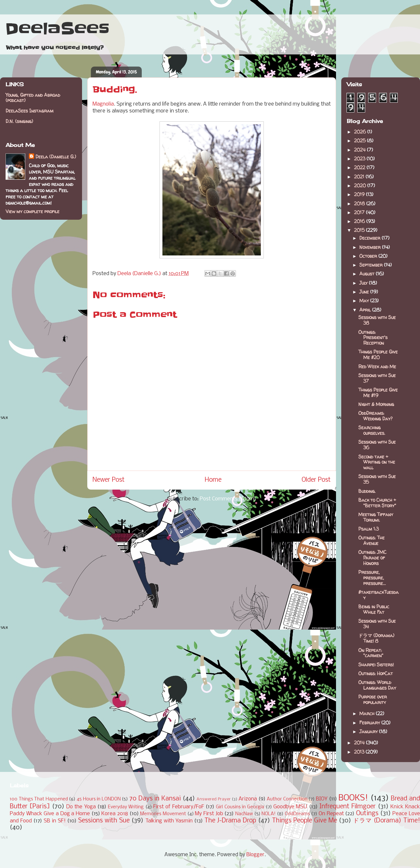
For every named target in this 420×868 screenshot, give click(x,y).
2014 (360, 743)
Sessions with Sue (104, 821)
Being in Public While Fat (374, 609)
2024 (360, 150)
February (370, 723)
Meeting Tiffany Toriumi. (376, 517)
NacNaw (244, 814)
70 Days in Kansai (155, 799)
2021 (360, 177)
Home (213, 480)
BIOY (322, 799)
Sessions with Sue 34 (377, 624)
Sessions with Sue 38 (377, 320)
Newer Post (109, 480)
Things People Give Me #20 (378, 354)
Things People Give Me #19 (378, 393)
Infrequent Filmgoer (347, 807)
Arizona (248, 799)
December (370, 238)
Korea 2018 (115, 814)
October (369, 256)
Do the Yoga (81, 807)
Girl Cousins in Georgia (240, 807)
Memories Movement (163, 814)
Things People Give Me (304, 821)
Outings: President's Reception (373, 338)
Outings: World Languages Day (377, 685)
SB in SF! (55, 821)
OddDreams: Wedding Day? (375, 416)
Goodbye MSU (290, 807)
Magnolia (103, 104)
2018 (360, 203)
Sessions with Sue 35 (377, 479)
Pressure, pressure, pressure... (372, 578)
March (367, 713)
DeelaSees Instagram (30, 111)
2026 (361, 132)
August (367, 274)
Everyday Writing (126, 807)
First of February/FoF (179, 807)
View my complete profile (32, 211)
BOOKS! (353, 798)
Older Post (316, 480)
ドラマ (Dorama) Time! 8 (376, 638)
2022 (360, 167)
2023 (360, 159)
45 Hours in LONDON (99, 799)
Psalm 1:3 (368, 529)
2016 (360, 221)
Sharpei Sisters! (376, 665)
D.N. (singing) (19, 121)
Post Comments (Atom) (228, 499)
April (366, 310)
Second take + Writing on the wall (377, 462)
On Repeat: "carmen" (371, 653)
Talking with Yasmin (169, 821)
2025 (360, 141)
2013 (360, 752)
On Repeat (331, 814)
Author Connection (287, 799)
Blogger (255, 855)
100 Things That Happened (39, 799)
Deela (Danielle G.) (56, 157)
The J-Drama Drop (230, 821)
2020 (361, 185)
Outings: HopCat (376, 673)
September (372, 265)
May (365, 301)
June (365, 292)
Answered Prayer (214, 799)
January (369, 731)
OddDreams (297, 814)
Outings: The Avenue (371, 540)
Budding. (367, 491)
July (364, 283)
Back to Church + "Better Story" (377, 503)
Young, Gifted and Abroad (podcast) (33, 98)
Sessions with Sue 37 (377, 378)
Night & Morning (376, 404)
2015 (360, 230)
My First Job (209, 814)
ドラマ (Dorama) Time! (387, 821)
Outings (367, 814)
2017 (360, 212)
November (371, 247)
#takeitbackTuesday (378, 595)
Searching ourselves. (372, 430)
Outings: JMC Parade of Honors (372, 558)
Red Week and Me (377, 366)
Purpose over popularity (373, 699)
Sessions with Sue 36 (377, 445)
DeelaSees (57, 29)
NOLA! (269, 814)
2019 (360, 194)
